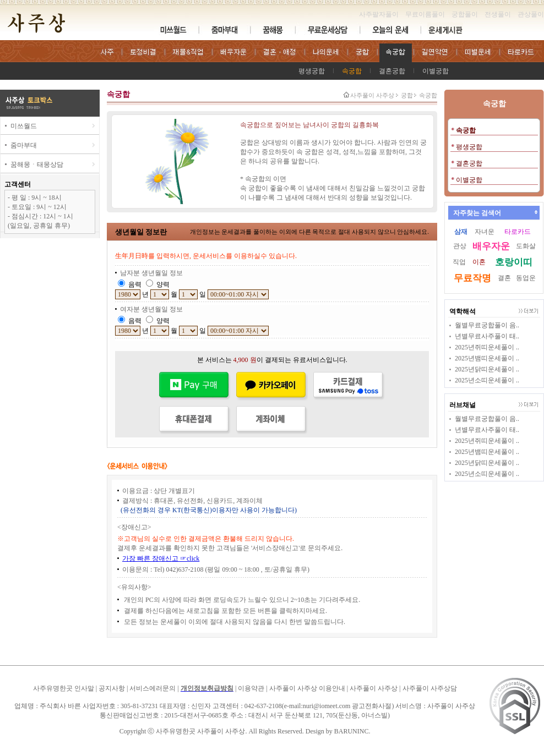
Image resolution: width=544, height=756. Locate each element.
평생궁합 (312, 71)
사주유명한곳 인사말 (64, 688)
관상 (460, 246)
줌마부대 (24, 145)
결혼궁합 (392, 71)
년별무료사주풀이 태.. (487, 336)
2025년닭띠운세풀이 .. (487, 369)
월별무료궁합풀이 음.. (487, 325)
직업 (459, 262)
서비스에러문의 (153, 688)
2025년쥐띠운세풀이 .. (487, 347)
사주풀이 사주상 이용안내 (307, 688)
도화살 (526, 246)
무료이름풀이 (425, 14)
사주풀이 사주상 (372, 95)
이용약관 (251, 688)
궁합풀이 (465, 14)
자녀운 (485, 232)
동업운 (526, 278)
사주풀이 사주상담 (430, 688)
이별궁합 (436, 71)
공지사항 (112, 688)
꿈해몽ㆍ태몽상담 (37, 165)
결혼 (504, 278)
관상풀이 (531, 14)
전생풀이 (498, 14)
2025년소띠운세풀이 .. (487, 380)
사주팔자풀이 (379, 14)
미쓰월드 (24, 126)
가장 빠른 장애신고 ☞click (161, 558)
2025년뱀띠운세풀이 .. (487, 358)
